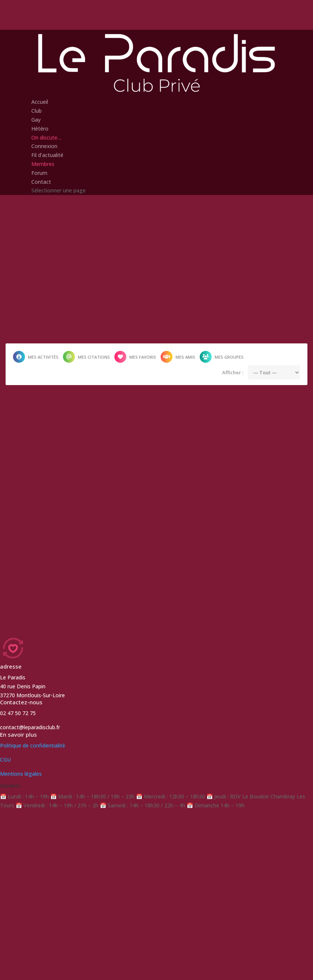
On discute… (46, 137)
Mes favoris (135, 357)
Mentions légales (21, 774)
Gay (36, 120)
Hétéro (40, 129)
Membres (43, 164)
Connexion (44, 146)
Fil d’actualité (47, 155)
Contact (41, 182)
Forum (39, 173)
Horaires (10, 786)
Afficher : (233, 372)
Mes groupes (222, 357)
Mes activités (36, 357)
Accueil (40, 102)
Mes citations (86, 357)
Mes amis (178, 357)
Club (37, 111)
